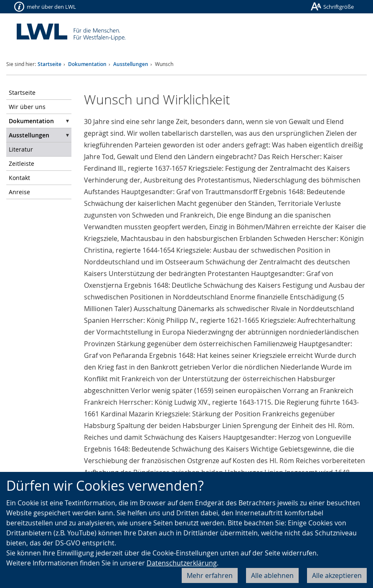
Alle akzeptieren (337, 575)
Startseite (49, 64)
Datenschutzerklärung (182, 563)
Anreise (19, 192)
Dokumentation (87, 64)
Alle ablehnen (272, 575)
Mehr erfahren (210, 575)
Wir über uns (27, 107)
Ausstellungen (131, 64)
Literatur (21, 149)
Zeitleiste (22, 163)
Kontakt (19, 178)
